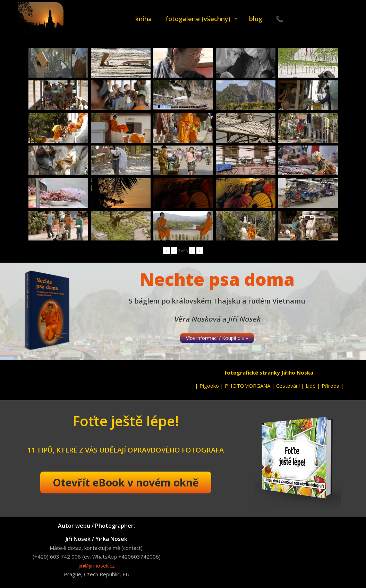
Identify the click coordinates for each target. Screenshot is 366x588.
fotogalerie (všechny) (198, 19)
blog (256, 19)
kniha (144, 19)
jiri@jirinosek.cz (97, 565)
